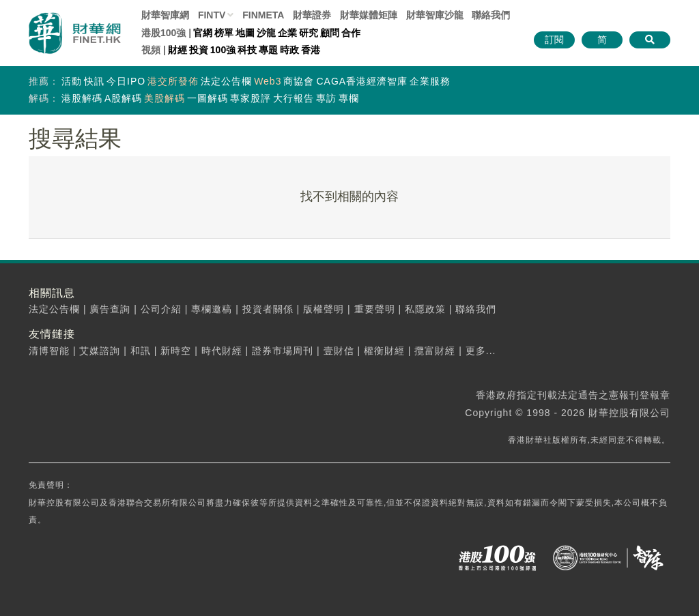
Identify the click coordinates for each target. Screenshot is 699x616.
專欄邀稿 (212, 309)
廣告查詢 (110, 309)
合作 (351, 33)
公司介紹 (161, 309)
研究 (309, 33)
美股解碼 (165, 98)
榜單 (224, 33)
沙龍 (266, 33)
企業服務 (430, 81)
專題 (268, 50)
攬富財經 (435, 351)
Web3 (268, 81)
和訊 (141, 351)
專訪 (326, 98)
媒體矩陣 (369, 15)
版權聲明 (324, 309)
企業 (287, 33)
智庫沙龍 (435, 15)
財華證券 (312, 15)
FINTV (212, 15)
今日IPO (126, 81)
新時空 (176, 351)
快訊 (94, 81)
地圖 (245, 33)
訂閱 (554, 40)
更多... (481, 351)
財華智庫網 (165, 15)
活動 (72, 81)
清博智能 (49, 351)
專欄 (349, 98)
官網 (203, 33)
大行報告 (294, 98)
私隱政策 (425, 309)
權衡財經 (384, 351)
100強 (223, 50)
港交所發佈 (173, 81)
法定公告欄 (226, 81)
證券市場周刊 (283, 351)
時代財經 (222, 351)
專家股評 (251, 98)
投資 (199, 50)
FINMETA (263, 15)
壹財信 (339, 351)
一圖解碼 (208, 98)
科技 (247, 50)
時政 (289, 50)
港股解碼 (82, 98)
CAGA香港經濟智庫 (362, 81)
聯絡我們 (491, 15)
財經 (177, 50)
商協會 (299, 81)
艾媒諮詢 (100, 351)
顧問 (330, 33)
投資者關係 (268, 309)
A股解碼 (123, 98)
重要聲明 (375, 309)
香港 (311, 50)
